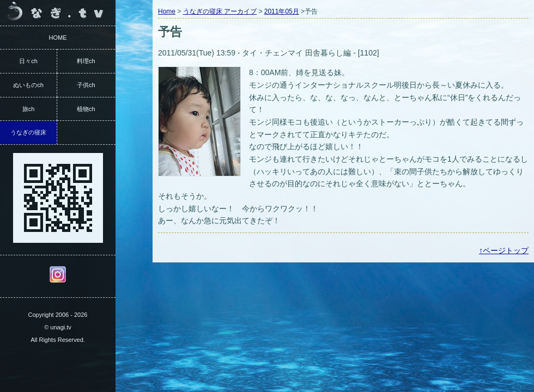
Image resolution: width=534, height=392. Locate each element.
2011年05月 (282, 11)
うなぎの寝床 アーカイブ (220, 11)
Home (167, 11)
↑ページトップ (504, 250)
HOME (58, 38)
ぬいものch (28, 85)
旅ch (29, 109)
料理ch (86, 61)
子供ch (86, 85)
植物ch (86, 109)
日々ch (28, 61)
